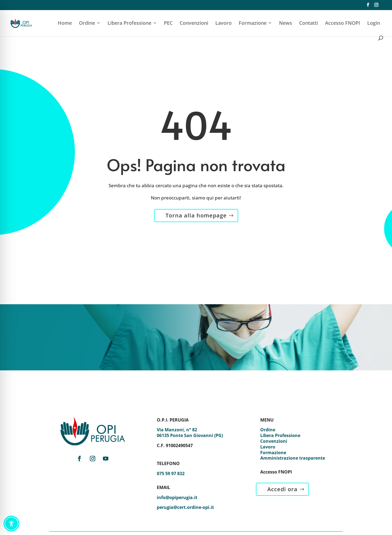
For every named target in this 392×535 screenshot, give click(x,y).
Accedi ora (282, 489)
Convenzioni (194, 24)
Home (65, 24)
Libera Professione (129, 24)
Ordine (87, 24)
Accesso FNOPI (343, 24)
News (286, 24)
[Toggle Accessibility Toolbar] (11, 524)
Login (374, 24)
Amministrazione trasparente (293, 458)
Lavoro (223, 24)
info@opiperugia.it (177, 497)
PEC (168, 24)
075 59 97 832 (171, 473)
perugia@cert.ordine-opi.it (185, 507)
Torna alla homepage (196, 215)
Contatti (309, 24)
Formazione (253, 24)
